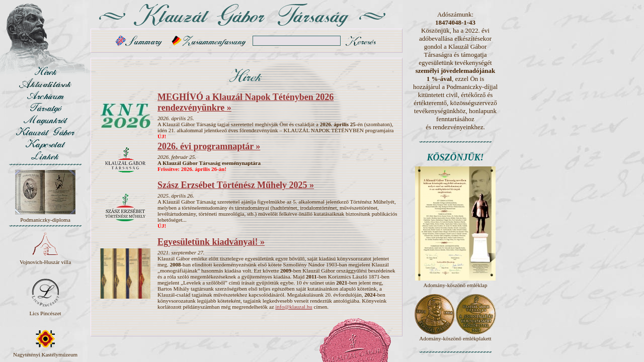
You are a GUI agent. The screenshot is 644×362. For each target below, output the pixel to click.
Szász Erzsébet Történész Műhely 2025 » (236, 185)
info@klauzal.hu (294, 307)
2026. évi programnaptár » (209, 146)
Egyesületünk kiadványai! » (211, 242)
